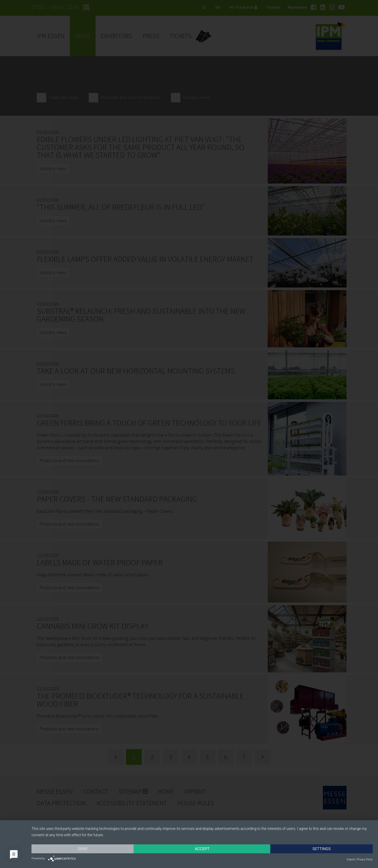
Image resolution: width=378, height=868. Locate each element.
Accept (202, 849)
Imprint (351, 859)
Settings (322, 849)
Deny (83, 849)
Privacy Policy (365, 859)
